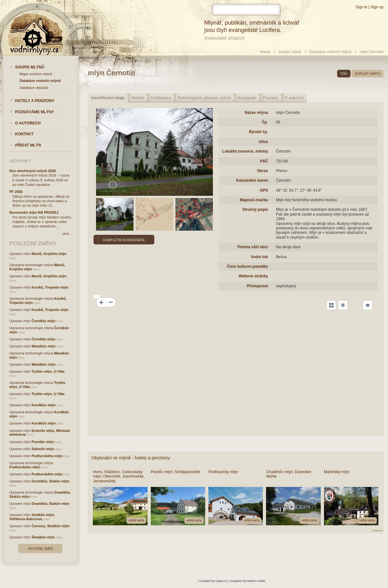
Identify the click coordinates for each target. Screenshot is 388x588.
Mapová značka (254, 200)
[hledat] (246, 10)
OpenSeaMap (364, 420)
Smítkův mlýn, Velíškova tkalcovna (32, 517)
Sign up (377, 7)
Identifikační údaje (108, 98)
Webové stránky (253, 276)
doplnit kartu (368, 74)
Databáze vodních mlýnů (330, 52)
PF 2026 (16, 192)
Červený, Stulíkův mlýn (51, 526)
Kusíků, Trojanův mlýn (50, 287)
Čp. (265, 122)
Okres (263, 171)
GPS (264, 190)
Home (265, 52)
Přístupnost (257, 286)
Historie (137, 98)
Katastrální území (252, 180)
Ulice (263, 142)
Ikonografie (247, 98)
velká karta (136, 520)
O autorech (294, 98)
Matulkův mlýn (44, 346)
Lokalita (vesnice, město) (245, 151)
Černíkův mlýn (44, 321)
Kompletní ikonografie (124, 240)
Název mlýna (256, 113)
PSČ (264, 161)
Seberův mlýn (43, 449)
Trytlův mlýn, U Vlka (48, 371)
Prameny (271, 98)
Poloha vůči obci (253, 247)
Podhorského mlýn (47, 456)
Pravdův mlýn (43, 442)
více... (67, 234)
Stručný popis (255, 210)
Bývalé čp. (259, 132)
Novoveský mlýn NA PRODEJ (34, 212)
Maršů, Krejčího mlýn (49, 254)
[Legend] (368, 305)
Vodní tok (259, 257)
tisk (344, 74)
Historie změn (40, 549)
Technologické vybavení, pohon (204, 98)
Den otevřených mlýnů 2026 (33, 171)
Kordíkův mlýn (44, 405)
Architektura (161, 98)
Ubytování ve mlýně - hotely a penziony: (131, 458)
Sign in (362, 7)
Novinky (20, 161)
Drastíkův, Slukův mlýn (51, 481)
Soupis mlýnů (290, 52)
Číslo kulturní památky (247, 266)
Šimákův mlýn (43, 537)
